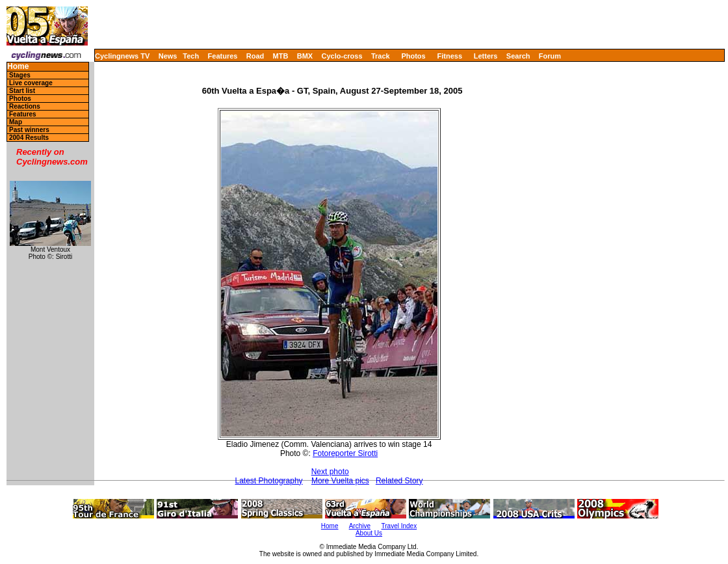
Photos (413, 56)
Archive (360, 526)
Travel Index (399, 526)
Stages (20, 75)
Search (518, 56)
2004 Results (29, 138)
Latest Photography (269, 481)
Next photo (330, 472)
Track (381, 56)
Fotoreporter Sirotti (345, 453)
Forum (550, 56)
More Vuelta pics (340, 481)
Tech (191, 56)
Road (255, 56)
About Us (369, 533)
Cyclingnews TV (122, 56)
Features (223, 56)
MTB (281, 56)
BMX (305, 56)
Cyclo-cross (342, 56)
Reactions (25, 106)
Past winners (29, 130)
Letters (486, 56)
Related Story (399, 481)
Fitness (449, 56)
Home (18, 67)
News (168, 56)
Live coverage (31, 83)
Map (16, 122)
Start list (22, 91)
